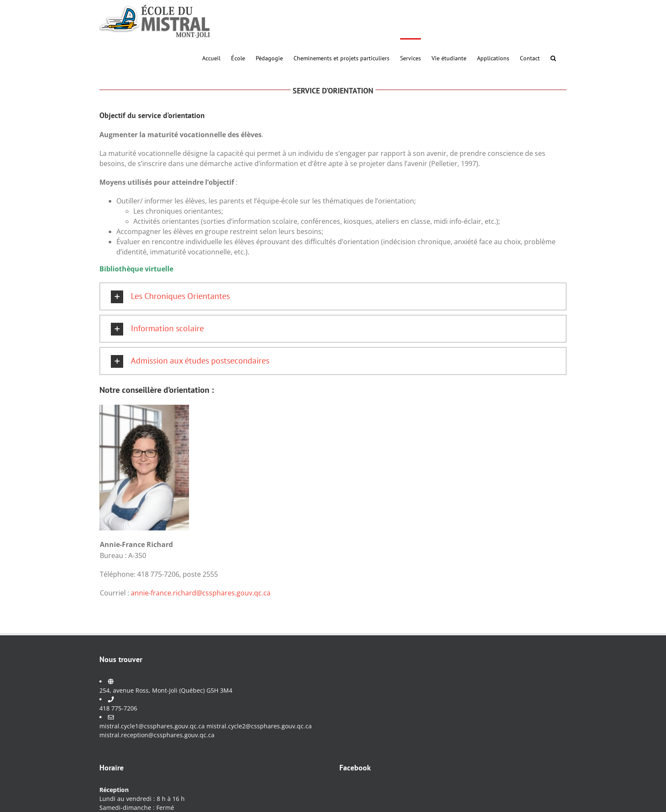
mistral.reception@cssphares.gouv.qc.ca (157, 735)
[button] (553, 57)
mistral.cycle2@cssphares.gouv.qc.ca (259, 726)
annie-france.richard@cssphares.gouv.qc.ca (201, 593)
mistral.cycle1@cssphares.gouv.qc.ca (152, 726)
